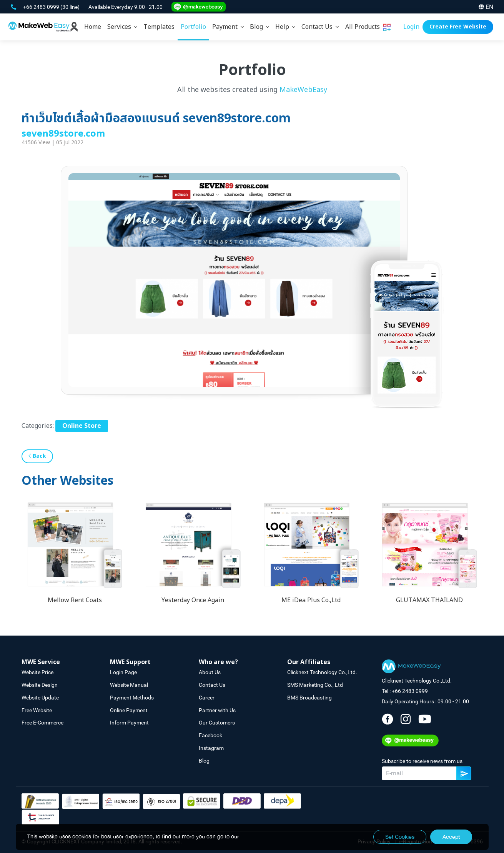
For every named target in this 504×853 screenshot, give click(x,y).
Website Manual (129, 685)
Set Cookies (400, 837)
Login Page (123, 672)
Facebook (210, 735)
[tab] (122, 27)
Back (37, 456)
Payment (228, 27)
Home (93, 27)
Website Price (37, 672)
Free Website (37, 710)
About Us (210, 672)
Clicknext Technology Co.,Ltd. (322, 672)
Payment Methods (132, 698)
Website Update (40, 698)
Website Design (40, 685)
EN (486, 7)
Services (122, 27)
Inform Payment (129, 723)
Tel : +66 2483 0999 (405, 691)
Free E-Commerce (42, 723)
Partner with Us (217, 710)
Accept (451, 837)
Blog (259, 27)
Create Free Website (458, 27)
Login (411, 27)
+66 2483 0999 (42, 7)
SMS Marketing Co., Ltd (315, 685)
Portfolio (193, 27)
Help (285, 27)
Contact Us (320, 27)
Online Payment (129, 710)
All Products (368, 27)
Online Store (82, 426)
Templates (159, 27)
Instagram (211, 748)
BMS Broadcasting (309, 698)
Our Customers (217, 723)
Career (207, 698)
